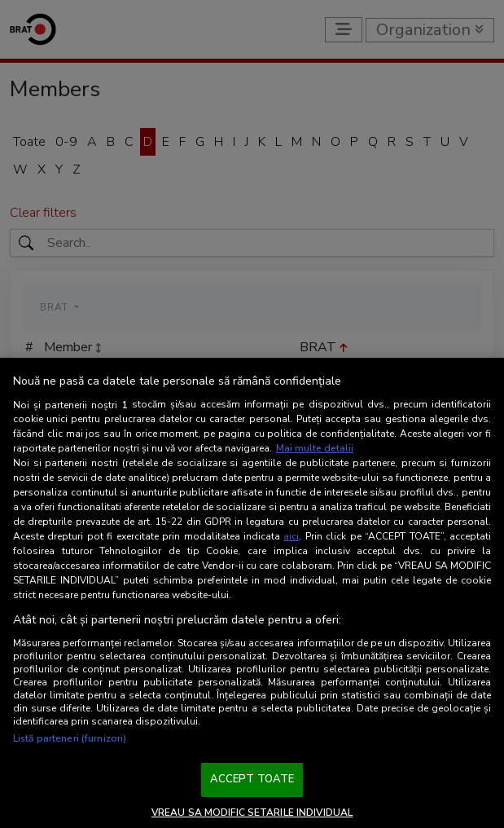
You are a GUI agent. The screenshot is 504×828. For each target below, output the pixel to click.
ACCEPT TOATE (252, 779)
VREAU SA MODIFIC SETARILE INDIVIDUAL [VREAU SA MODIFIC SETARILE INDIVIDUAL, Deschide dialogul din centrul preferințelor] (252, 813)
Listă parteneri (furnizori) (70, 738)
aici (291, 536)
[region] (252, 593)
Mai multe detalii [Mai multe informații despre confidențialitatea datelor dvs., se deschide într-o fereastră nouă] (315, 448)
